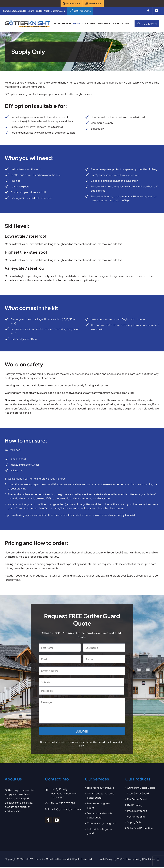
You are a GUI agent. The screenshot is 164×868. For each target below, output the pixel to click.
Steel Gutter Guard (138, 793)
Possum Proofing (137, 811)
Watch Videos (73, 3)
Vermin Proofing (136, 816)
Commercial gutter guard (102, 823)
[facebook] (148, 11)
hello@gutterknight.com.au (67, 809)
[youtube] (157, 11)
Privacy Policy (134, 859)
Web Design (107, 859)
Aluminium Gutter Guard (141, 788)
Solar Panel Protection (140, 828)
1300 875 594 (149, 23)
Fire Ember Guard (137, 799)
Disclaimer (149, 859)
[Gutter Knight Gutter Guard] (27, 21)
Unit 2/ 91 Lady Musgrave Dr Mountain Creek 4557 (64, 793)
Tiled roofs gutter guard (100, 788)
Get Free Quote (82, 11)
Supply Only (134, 822)
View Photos (95, 3)
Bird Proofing (135, 805)
